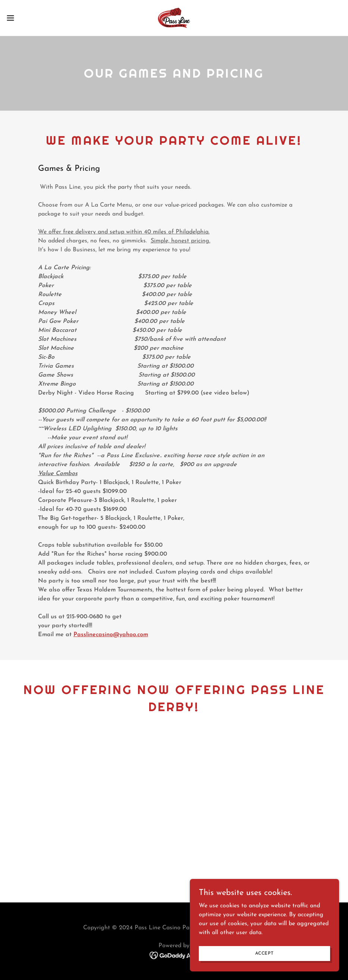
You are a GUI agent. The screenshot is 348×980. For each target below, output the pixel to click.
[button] (29, 18)
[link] (174, 18)
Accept (264, 953)
